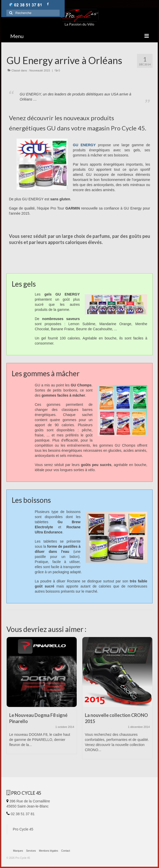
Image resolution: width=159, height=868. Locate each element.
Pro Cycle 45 (23, 829)
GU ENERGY (85, 145)
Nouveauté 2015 (40, 70)
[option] (42, 698)
